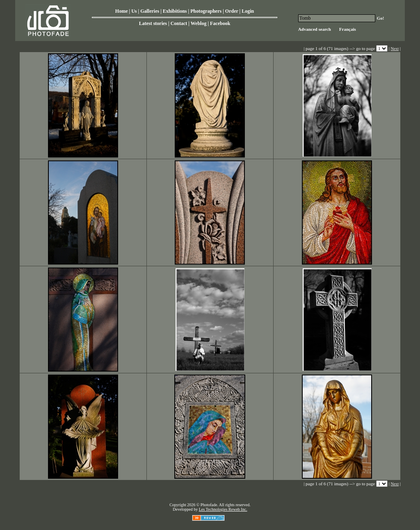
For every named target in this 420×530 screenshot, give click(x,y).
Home (122, 11)
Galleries (150, 11)
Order (232, 11)
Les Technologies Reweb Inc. (223, 509)
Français (348, 29)
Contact (179, 23)
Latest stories (153, 23)
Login (248, 11)
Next (395, 49)
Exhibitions (175, 11)
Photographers (206, 11)
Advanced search (315, 29)
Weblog (199, 23)
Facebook (220, 23)
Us (134, 11)
